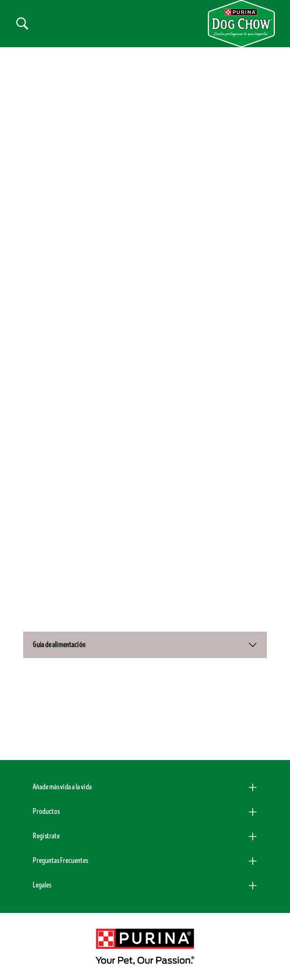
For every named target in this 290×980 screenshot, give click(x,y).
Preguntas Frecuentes (60, 861)
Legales (42, 885)
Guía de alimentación (59, 645)
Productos (46, 811)
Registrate (46, 836)
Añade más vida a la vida (62, 787)
